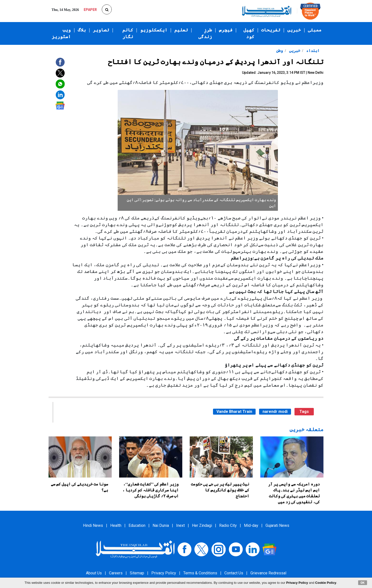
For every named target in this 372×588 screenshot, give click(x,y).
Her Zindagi (202, 525)
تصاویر (101, 30)
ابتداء (312, 51)
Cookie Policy (326, 583)
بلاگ (82, 30)
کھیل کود (249, 33)
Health (116, 525)
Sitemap (137, 573)
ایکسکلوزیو (154, 30)
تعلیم (181, 30)
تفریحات (271, 30)
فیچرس (226, 30)
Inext (180, 525)
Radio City (228, 525)
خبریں (294, 30)
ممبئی (315, 30)
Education (137, 525)
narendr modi (275, 412)
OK (363, 583)
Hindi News (93, 525)
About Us (94, 573)
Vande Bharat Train (234, 412)
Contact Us (234, 573)
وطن (279, 51)
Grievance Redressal (268, 573)
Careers (116, 573)
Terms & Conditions (200, 573)
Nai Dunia (161, 525)
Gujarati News (277, 525)
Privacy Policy (164, 573)
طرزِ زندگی (205, 33)
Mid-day (251, 525)
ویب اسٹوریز (61, 33)
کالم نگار (128, 33)
